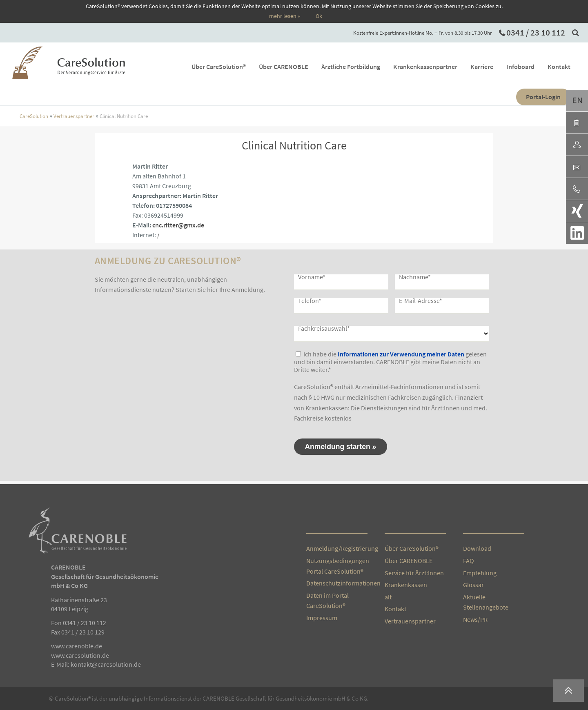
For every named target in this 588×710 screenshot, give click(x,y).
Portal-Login (552, 97)
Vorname (312, 277)
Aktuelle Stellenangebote (486, 602)
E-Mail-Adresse (421, 300)
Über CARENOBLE (292, 67)
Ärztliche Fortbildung (359, 67)
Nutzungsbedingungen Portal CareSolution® (337, 566)
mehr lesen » (285, 16)
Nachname (415, 277)
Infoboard (529, 67)
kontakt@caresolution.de (106, 664)
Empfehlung (480, 573)
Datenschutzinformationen (337, 583)
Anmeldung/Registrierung (337, 548)
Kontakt (568, 67)
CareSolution (34, 116)
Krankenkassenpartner (434, 67)
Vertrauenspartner (74, 116)
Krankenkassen (406, 585)
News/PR (475, 619)
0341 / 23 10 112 (536, 33)
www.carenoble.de (77, 646)
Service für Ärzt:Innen (414, 573)
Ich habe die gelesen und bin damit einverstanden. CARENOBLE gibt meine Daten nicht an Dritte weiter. (390, 362)
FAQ (469, 561)
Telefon (310, 300)
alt (388, 597)
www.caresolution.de (80, 655)
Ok (319, 16)
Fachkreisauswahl (324, 328)
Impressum (322, 618)
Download (477, 548)
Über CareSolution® (227, 67)
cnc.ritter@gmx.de (178, 225)
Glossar (473, 585)
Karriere (490, 67)
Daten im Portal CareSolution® (327, 601)
